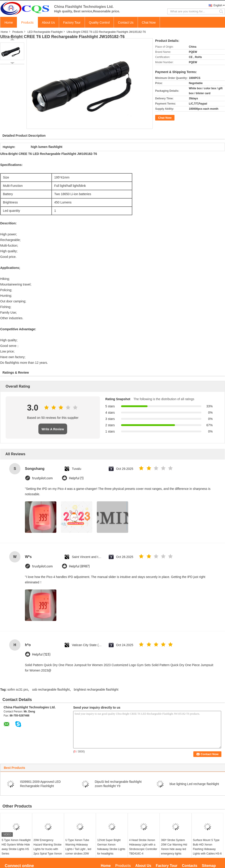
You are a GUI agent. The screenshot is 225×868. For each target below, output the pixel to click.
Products (27, 22)
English (218, 5)
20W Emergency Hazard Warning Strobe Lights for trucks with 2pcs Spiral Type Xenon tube (48, 849)
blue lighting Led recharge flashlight (194, 784)
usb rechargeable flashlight (51, 689)
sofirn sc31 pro (18, 689)
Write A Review (53, 429)
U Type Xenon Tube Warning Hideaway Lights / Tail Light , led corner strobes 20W (78, 847)
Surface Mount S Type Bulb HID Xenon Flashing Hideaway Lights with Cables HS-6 (207, 847)
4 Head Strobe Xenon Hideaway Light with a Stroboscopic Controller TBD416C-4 (143, 847)
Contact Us (126, 22)
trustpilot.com (42, 478)
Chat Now (149, 22)
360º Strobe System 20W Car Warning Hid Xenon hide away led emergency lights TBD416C (174, 849)
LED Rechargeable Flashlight (45, 32)
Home (9, 22)
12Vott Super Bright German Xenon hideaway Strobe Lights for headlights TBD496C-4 (111, 849)
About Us (49, 22)
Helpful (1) (76, 478)
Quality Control (99, 22)
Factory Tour (72, 22)
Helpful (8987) (79, 566)
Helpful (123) (41, 655)
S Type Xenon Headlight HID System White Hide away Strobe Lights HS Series (16, 847)
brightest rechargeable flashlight (96, 689)
